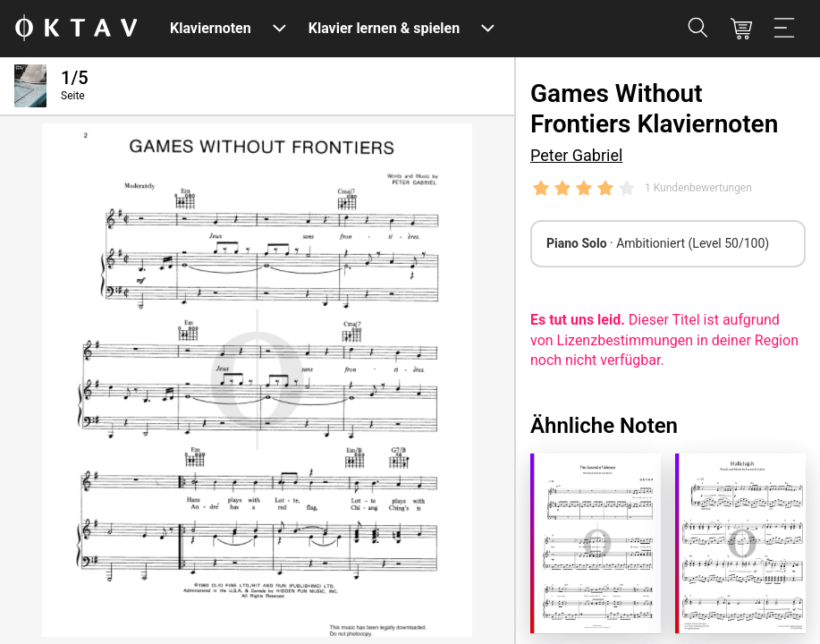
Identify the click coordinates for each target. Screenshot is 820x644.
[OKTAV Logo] (76, 29)
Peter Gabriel (576, 155)
